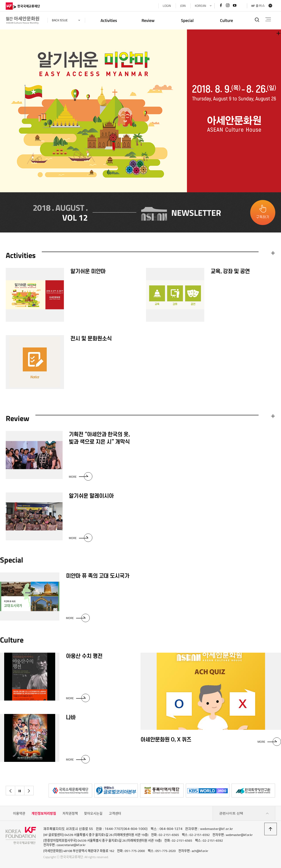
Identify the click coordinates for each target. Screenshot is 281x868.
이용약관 (19, 813)
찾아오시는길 (93, 813)
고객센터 (115, 813)
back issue (60, 20)
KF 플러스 (258, 6)
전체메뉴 (268, 19)
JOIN (183, 6)
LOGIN (167, 6)
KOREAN (200, 6)
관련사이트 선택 (244, 814)
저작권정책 (70, 813)
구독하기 (263, 217)
